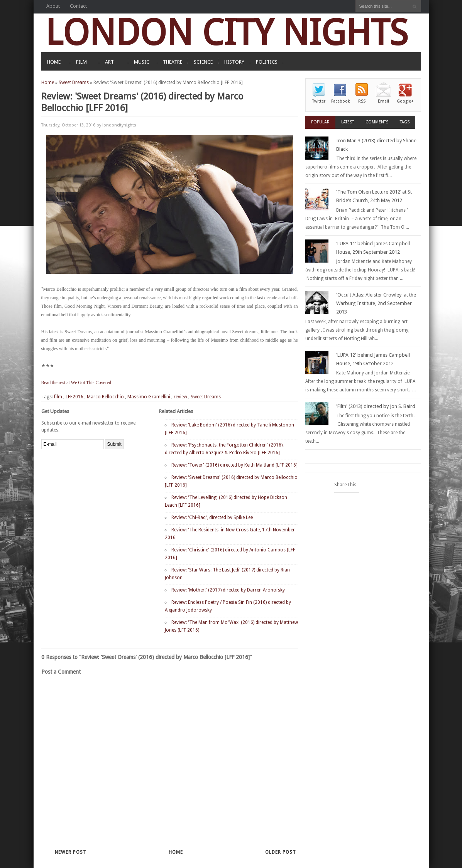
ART (109, 62)
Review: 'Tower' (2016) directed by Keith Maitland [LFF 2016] (234, 465)
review (180, 397)
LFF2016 (74, 397)
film (58, 397)
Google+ (405, 101)
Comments (377, 122)
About (53, 6)
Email (383, 101)
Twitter (319, 101)
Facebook (340, 101)
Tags (405, 122)
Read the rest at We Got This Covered (76, 383)
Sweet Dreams (74, 83)
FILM (81, 62)
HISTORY (234, 62)
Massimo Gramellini (149, 397)
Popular (320, 122)
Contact (78, 6)
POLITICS (267, 62)
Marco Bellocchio (105, 397)
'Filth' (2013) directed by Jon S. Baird (376, 406)
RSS (362, 101)
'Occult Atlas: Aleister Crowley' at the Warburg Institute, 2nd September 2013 (376, 303)
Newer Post (71, 852)
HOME (54, 62)
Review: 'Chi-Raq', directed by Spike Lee (212, 517)
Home (48, 83)
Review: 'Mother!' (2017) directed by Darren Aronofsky (228, 590)
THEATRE (173, 62)
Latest (348, 122)
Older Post (281, 852)
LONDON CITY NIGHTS (227, 33)
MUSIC (142, 62)
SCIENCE (203, 62)
